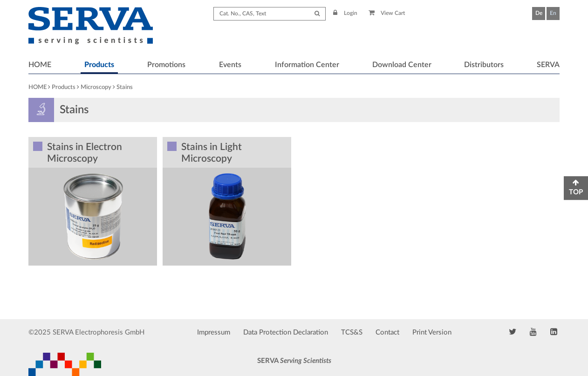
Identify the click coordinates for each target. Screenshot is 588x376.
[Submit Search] (317, 14)
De (539, 13)
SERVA (548, 65)
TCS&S (352, 332)
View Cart (387, 13)
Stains (125, 87)
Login (345, 13)
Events (230, 65)
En (553, 13)
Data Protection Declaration (286, 332)
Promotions (166, 65)
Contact (387, 332)
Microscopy (96, 87)
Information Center (307, 65)
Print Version (432, 332)
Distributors (484, 65)
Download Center (402, 65)
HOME (40, 65)
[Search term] (270, 14)
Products (99, 65)
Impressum (214, 332)
